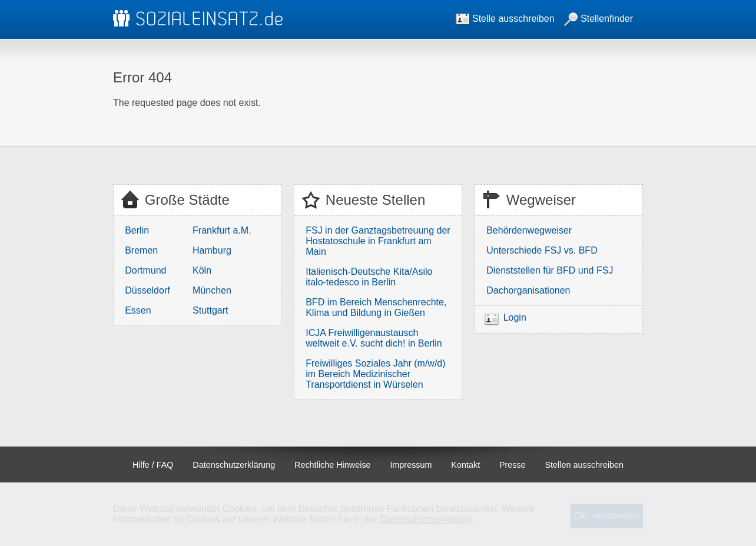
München (212, 290)
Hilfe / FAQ (153, 465)
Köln (202, 270)
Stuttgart (210, 310)
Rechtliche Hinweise (333, 465)
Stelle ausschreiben (505, 19)
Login (515, 317)
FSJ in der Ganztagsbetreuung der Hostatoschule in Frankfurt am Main (378, 241)
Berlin (137, 230)
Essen (138, 310)
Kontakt (465, 465)
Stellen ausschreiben (585, 465)
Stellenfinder (598, 19)
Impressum (411, 465)
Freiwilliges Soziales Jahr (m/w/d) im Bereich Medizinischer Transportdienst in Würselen (375, 374)
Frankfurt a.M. (222, 230)
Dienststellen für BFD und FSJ (550, 270)
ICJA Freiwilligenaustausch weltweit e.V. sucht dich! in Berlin (374, 338)
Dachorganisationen (528, 290)
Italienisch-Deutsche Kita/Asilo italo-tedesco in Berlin (369, 277)
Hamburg (212, 250)
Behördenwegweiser (529, 230)
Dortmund (145, 270)
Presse (513, 465)
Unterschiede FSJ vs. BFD (542, 250)
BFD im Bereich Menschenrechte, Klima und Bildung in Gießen (376, 307)
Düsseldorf (147, 290)
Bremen (141, 250)
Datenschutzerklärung (234, 465)
